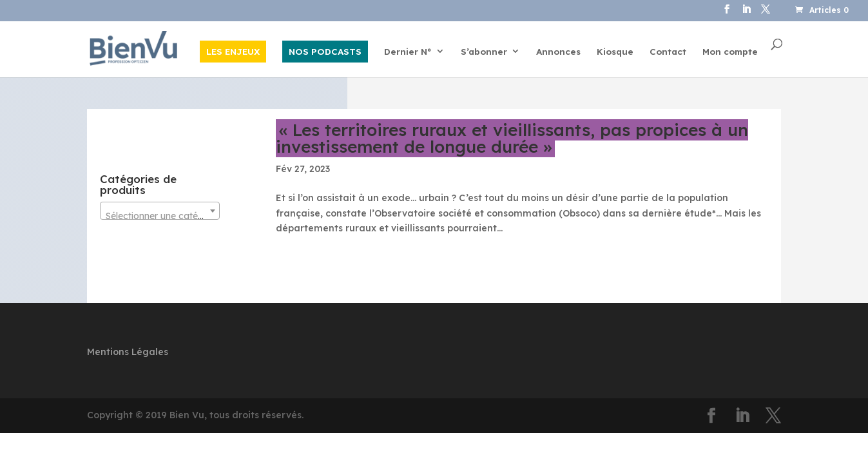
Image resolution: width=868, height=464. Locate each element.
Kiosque (615, 52)
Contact (668, 52)
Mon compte (730, 52)
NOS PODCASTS (325, 51)
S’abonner (484, 52)
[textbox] (160, 216)
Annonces (558, 52)
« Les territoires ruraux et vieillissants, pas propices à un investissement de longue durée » (512, 138)
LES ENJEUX (233, 51)
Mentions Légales (128, 352)
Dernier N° (408, 52)
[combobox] (160, 211)
